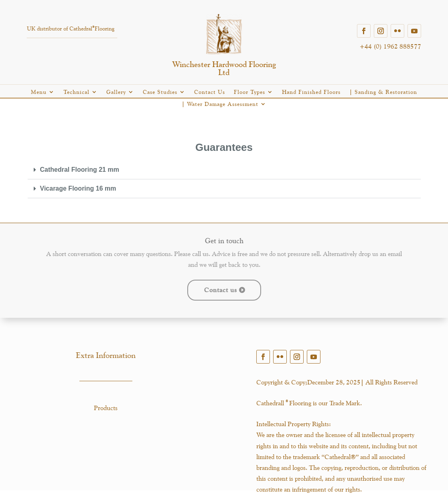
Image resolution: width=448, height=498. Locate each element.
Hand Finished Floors (311, 92)
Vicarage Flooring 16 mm (78, 188)
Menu (39, 92)
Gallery (116, 92)
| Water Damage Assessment (220, 104)
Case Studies (160, 92)
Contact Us (210, 92)
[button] (224, 170)
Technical (76, 92)
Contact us (221, 290)
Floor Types (249, 92)
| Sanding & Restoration (383, 92)
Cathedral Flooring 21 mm (80, 170)
